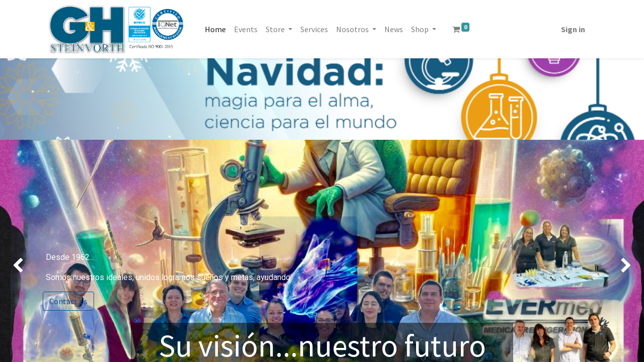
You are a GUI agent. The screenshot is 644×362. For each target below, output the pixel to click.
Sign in (573, 29)
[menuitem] (215, 29)
